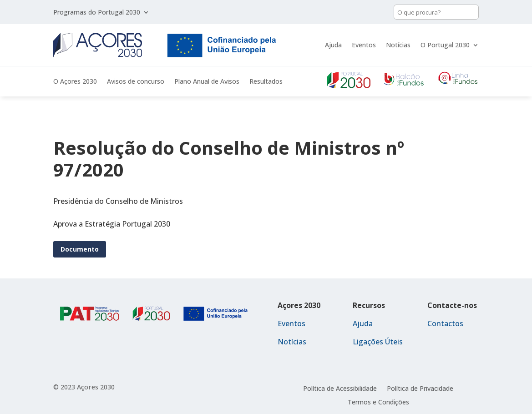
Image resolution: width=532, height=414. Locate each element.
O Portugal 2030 (445, 45)
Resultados (266, 82)
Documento (80, 249)
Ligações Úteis (378, 342)
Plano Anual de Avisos (207, 82)
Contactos (445, 323)
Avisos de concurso (136, 82)
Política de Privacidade (420, 389)
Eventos (364, 45)
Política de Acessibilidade (340, 389)
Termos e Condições (378, 403)
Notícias (398, 45)
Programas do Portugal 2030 (97, 13)
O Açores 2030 (75, 82)
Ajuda (333, 45)
